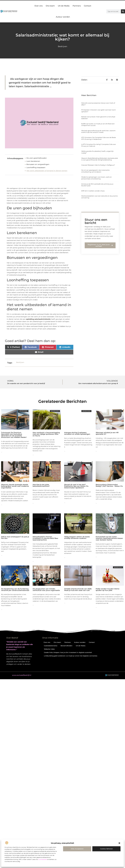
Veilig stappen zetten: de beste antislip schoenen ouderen (77, 538)
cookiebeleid (43, 859)
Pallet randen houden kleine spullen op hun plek (108, 590)
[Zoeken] (123, 11)
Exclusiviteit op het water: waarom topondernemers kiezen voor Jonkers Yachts (109, 538)
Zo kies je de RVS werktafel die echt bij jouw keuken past (97, 185)
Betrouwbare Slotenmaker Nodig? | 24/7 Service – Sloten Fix (109, 485)
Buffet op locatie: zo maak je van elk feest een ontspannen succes (98, 125)
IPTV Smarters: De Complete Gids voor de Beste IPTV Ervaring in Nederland (99, 138)
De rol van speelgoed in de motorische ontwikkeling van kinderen (95, 171)
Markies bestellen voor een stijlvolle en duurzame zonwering (99, 197)
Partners (77, 6)
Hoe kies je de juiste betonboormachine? (41, 485)
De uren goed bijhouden (37, 158)
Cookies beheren (106, 849)
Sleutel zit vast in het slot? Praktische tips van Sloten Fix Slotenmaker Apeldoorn (76, 486)
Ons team (50, 6)
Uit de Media (64, 6)
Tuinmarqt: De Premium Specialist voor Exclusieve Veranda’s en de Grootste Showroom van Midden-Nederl (14, 435)
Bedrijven (62, 46)
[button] (119, 843)
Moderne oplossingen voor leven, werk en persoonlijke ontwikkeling (97, 178)
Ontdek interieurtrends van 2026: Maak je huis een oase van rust (78, 590)
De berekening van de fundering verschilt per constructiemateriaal (15, 590)
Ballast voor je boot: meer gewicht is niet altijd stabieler (98, 118)
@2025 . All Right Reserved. (27, 675)
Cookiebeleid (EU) (51, 646)
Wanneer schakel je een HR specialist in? (107, 433)
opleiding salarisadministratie (38, 319)
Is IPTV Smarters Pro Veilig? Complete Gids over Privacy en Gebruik (99, 145)
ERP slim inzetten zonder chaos (93, 191)
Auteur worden (63, 17)
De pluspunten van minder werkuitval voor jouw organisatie (46, 590)
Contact (88, 6)
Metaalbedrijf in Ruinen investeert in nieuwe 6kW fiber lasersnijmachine (45, 538)
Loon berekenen (33, 161)
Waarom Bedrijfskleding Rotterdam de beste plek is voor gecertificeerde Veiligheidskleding (100, 159)
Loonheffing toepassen (36, 167)
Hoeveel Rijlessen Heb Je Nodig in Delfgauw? (98, 165)
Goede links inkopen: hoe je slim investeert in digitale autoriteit (68, 652)
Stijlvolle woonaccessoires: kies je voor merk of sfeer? (98, 104)
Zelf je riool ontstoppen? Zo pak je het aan (15, 538)
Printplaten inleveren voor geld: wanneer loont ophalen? (98, 111)
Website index (49, 649)
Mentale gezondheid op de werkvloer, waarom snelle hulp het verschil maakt (98, 131)
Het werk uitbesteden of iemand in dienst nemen (47, 171)
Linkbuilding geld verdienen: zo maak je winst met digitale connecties (71, 656)
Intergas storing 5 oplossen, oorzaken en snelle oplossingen (77, 433)
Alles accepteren (77, 849)
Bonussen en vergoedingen (38, 164)
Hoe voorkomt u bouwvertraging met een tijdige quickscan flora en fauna (46, 434)
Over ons (39, 6)
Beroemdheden (66, 646)
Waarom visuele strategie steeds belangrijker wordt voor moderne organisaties (15, 486)
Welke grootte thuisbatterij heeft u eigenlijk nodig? (97, 152)
